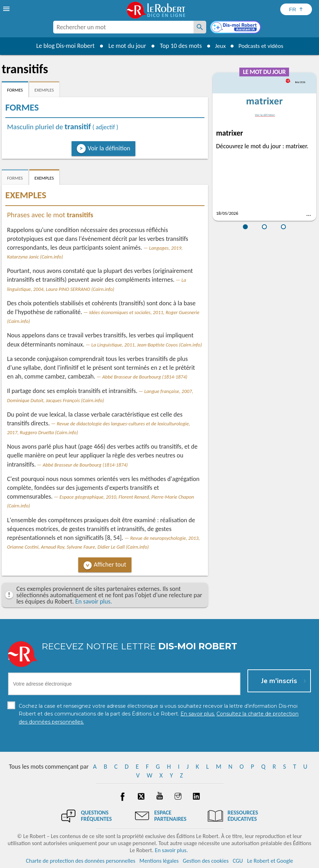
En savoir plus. (94, 601)
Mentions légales (159, 861)
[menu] (7, 9)
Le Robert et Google (270, 861)
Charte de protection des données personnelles (81, 861)
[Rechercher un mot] (200, 27)
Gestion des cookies (206, 861)
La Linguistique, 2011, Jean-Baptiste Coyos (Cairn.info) (147, 345)
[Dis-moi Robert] (236, 28)
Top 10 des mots (178, 46)
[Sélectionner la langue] (296, 9)
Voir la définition (109, 148)
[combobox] (123, 27)
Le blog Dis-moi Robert (63, 46)
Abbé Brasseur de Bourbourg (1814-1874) (145, 377)
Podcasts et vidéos (262, 46)
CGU (238, 861)
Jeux (219, 46)
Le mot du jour (125, 46)
